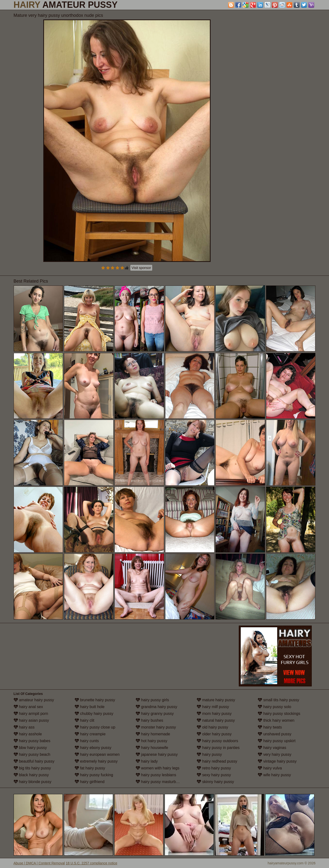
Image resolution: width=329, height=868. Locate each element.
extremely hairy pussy (96, 761)
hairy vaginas (272, 748)
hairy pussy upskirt (277, 741)
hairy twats (270, 727)
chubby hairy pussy (94, 714)
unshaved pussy (275, 734)
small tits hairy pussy (278, 700)
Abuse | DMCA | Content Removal (39, 863)
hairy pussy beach (32, 754)
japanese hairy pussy (157, 754)
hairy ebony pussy (93, 748)
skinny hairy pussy (215, 782)
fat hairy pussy (90, 768)
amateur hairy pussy (34, 700)
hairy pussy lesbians (156, 775)
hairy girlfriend (90, 782)
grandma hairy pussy (156, 707)
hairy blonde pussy (33, 782)
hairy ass (24, 727)
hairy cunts (87, 741)
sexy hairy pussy (214, 775)
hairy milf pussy (213, 707)
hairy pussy (209, 754)
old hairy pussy (212, 727)
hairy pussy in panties (218, 748)
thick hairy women (276, 720)
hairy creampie (90, 734)
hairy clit (84, 720)
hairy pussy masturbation (160, 782)
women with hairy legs (158, 768)
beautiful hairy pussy (34, 761)
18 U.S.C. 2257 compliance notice (92, 863)
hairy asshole (28, 734)
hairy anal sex (28, 707)
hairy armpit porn (31, 714)
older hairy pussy (214, 734)
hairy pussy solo (274, 707)
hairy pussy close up (95, 727)
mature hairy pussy (216, 700)
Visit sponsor (141, 268)
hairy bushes (149, 720)
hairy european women (97, 754)
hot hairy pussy (151, 741)
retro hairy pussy (214, 768)
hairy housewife (152, 748)
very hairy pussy (275, 754)
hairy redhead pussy (217, 761)
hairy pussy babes (32, 741)
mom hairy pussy (214, 714)
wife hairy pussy (274, 775)
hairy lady (147, 761)
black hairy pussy (31, 775)
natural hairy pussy (216, 720)
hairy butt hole (90, 707)
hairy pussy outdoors (217, 741)
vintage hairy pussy (277, 761)
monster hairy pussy (156, 727)
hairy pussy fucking (94, 775)
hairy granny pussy (155, 714)
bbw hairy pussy (30, 748)
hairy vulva (270, 768)
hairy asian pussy (31, 720)
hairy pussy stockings (279, 714)
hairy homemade (153, 734)
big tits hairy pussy (32, 768)
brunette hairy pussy (95, 700)
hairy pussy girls (152, 700)
